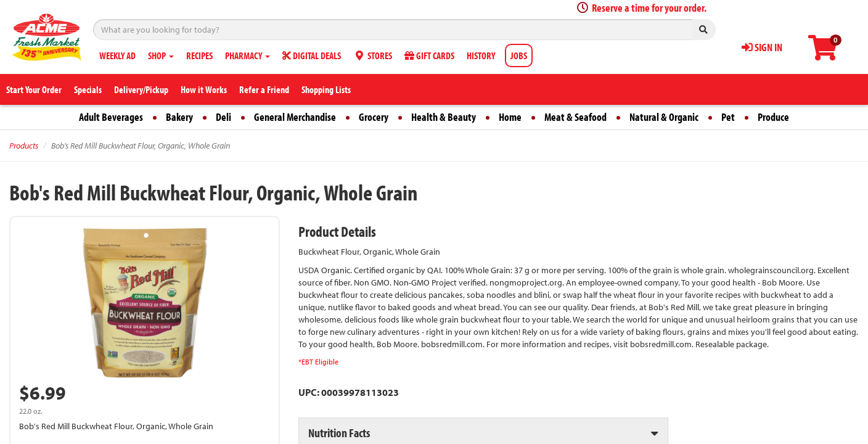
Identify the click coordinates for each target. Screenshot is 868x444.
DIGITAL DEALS (312, 55)
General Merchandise (295, 117)
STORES (373, 55)
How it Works (204, 89)
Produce (773, 117)
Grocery (374, 117)
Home (510, 117)
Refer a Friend (264, 89)
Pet (728, 117)
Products (24, 146)
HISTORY (481, 55)
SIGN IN (762, 47)
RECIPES (199, 55)
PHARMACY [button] (248, 55)
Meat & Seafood (575, 117)
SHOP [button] (161, 55)
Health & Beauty (444, 117)
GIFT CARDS (429, 55)
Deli (223, 117)
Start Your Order (34, 89)
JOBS (519, 55)
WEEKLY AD (117, 55)
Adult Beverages (111, 117)
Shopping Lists (326, 89)
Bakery (179, 117)
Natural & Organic (664, 117)
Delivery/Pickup (141, 89)
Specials (88, 89)
